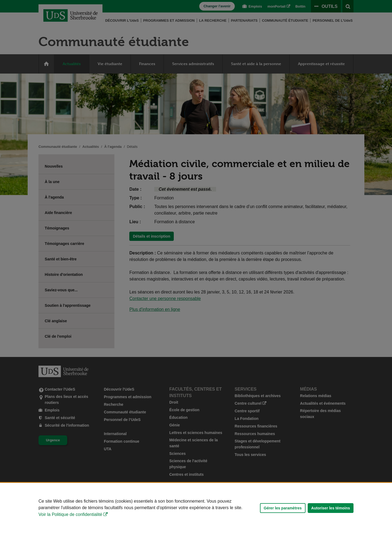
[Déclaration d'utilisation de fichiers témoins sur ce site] (196, 508)
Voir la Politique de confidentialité (70, 514)
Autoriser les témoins (331, 508)
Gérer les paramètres (283, 508)
